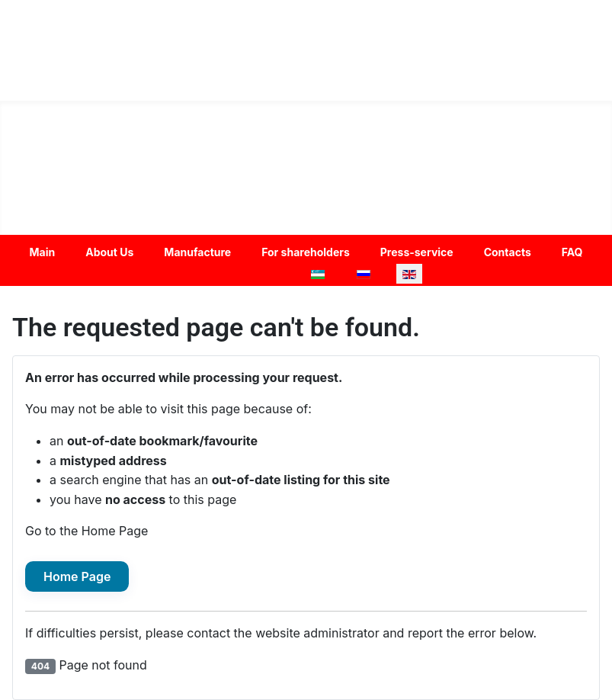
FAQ (572, 252)
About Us (109, 252)
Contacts (508, 252)
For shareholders (306, 252)
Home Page (77, 576)
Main (43, 252)
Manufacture (197, 252)
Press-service (417, 252)
